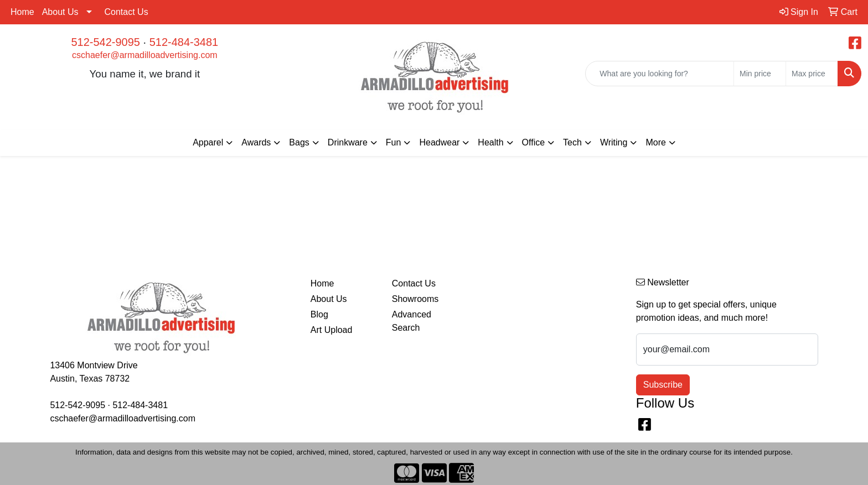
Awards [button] (256, 142)
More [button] (655, 142)
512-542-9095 (105, 42)
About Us (60, 12)
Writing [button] (614, 142)
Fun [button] (394, 142)
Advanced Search (412, 321)
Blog (319, 314)
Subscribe (663, 385)
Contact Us (126, 12)
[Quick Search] (660, 74)
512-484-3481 (184, 42)
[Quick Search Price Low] (760, 74)
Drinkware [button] (348, 142)
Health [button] (490, 142)
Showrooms (415, 299)
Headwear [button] (439, 142)
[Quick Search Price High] (812, 74)
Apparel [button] (208, 142)
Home (22, 12)
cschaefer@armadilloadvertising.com (145, 55)
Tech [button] (572, 142)
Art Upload (332, 330)
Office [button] (534, 142)
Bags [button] (299, 142)
